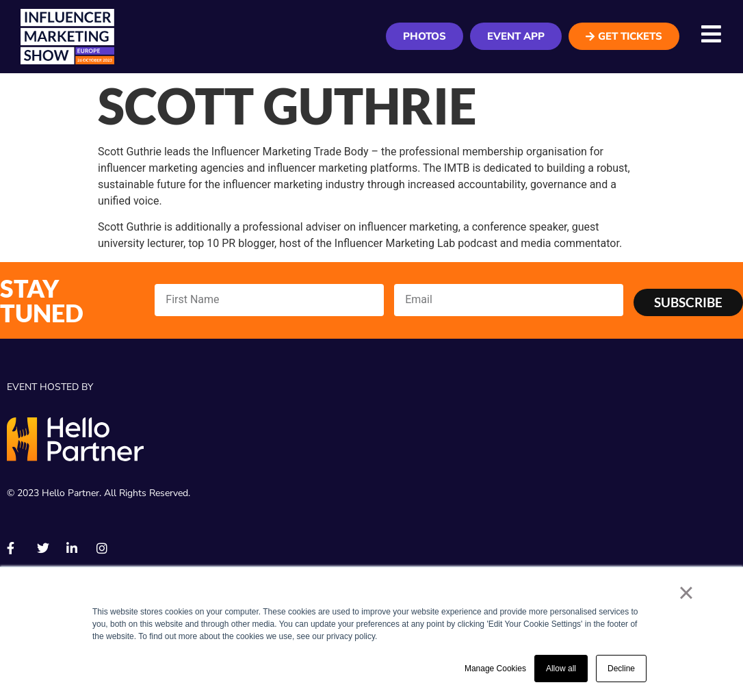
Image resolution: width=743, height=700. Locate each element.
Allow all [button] (561, 669)
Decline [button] (621, 669)
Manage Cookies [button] (495, 669)
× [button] (686, 593)
